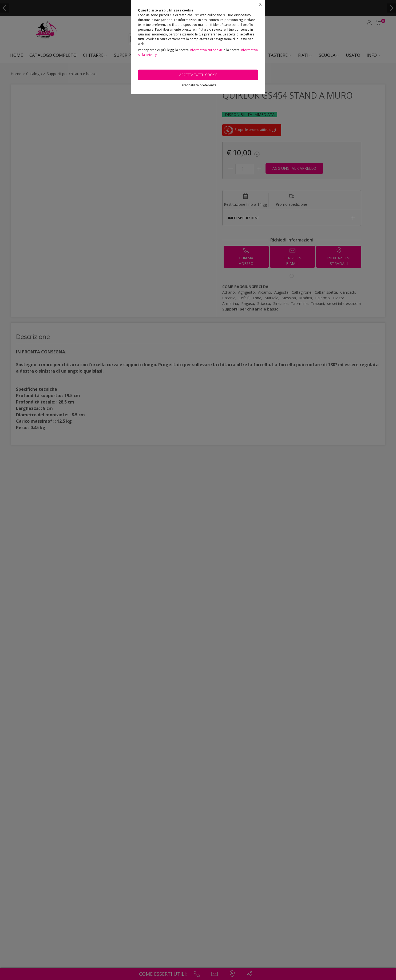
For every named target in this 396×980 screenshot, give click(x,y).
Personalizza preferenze (198, 85)
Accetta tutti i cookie (198, 75)
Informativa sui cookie (206, 50)
